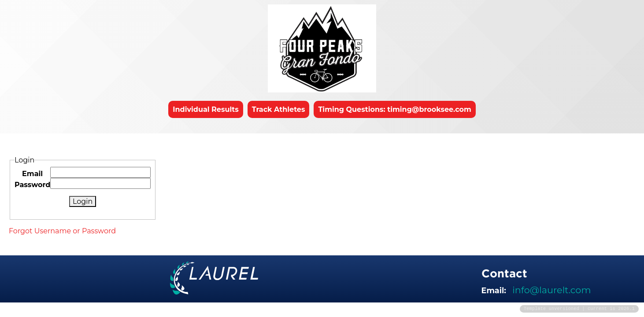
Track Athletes (279, 109)
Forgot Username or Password (62, 231)
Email (32, 174)
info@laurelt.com (551, 290)
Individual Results (206, 109)
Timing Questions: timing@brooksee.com (394, 109)
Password (32, 185)
